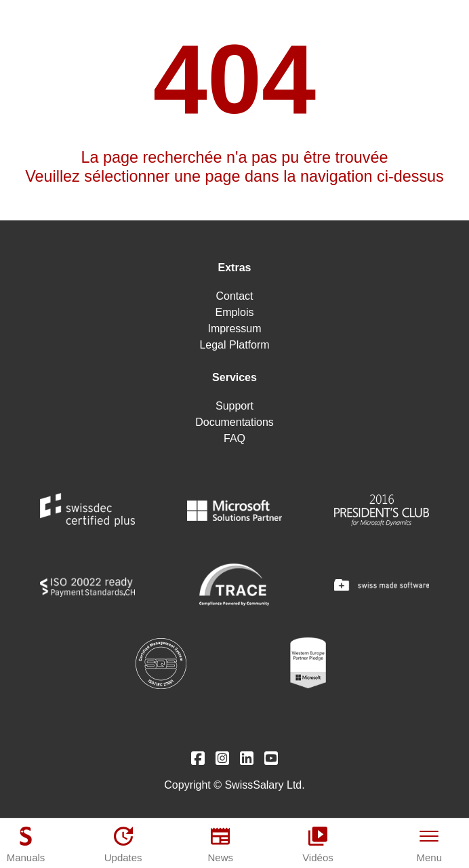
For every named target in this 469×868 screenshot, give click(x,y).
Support (234, 406)
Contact (234, 296)
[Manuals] (26, 844)
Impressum (234, 329)
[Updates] (123, 844)
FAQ (234, 438)
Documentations (234, 422)
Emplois (235, 312)
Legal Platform (234, 345)
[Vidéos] (318, 844)
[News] (220, 844)
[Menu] (429, 844)
